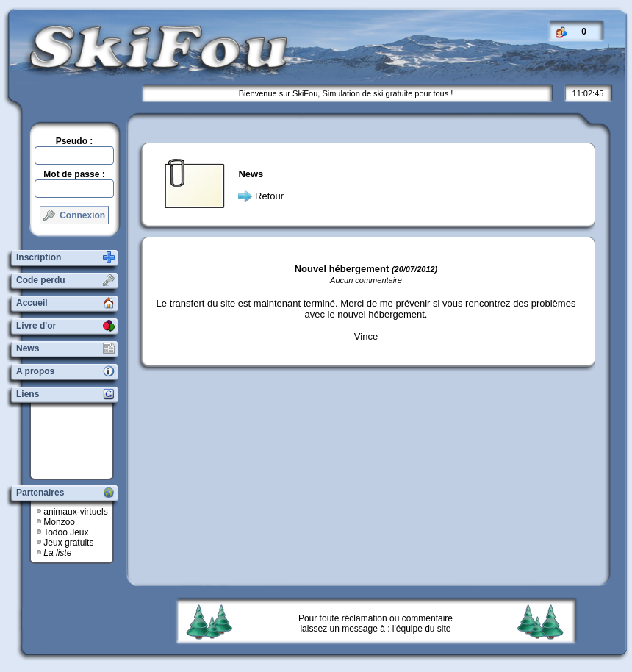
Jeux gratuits (68, 543)
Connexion (74, 215)
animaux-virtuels (75, 512)
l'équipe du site (422, 629)
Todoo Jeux (66, 532)
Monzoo (59, 522)
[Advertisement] (77, 441)
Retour (269, 196)
